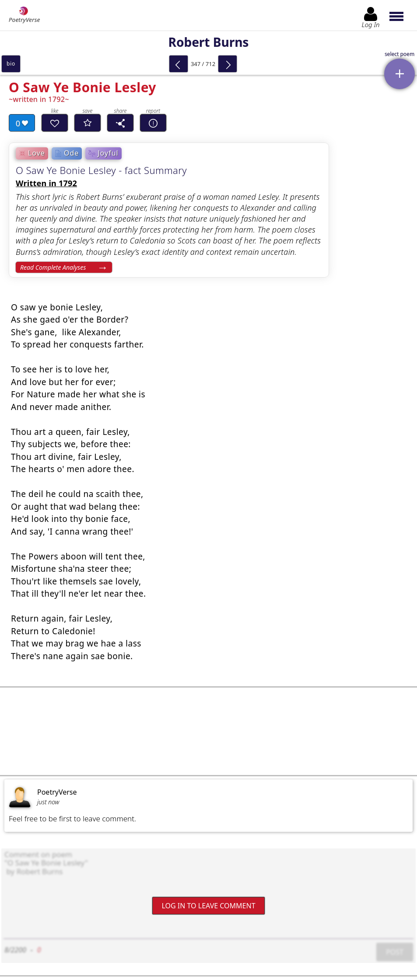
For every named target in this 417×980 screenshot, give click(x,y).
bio (11, 64)
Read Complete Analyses (53, 267)
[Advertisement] (208, 731)
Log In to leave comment (208, 906)
